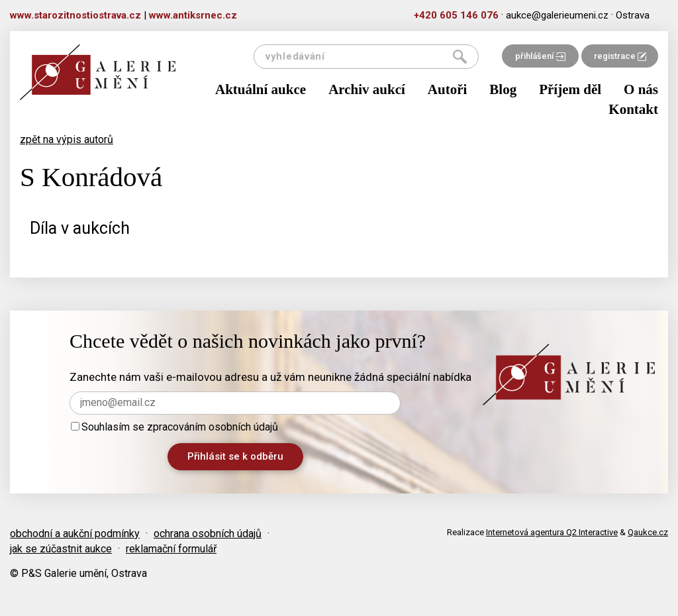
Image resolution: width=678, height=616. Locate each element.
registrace (620, 56)
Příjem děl (570, 89)
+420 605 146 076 (456, 15)
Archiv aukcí (367, 89)
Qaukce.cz (648, 532)
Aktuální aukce (261, 89)
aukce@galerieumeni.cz (557, 15)
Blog (503, 89)
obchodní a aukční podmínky (75, 534)
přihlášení (540, 56)
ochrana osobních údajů (208, 534)
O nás (641, 89)
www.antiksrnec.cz (193, 15)
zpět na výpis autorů (67, 139)
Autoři (448, 89)
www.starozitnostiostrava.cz (75, 15)
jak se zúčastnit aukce (61, 549)
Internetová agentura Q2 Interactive (552, 532)
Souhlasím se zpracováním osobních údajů (174, 427)
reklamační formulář (171, 549)
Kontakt (633, 109)
